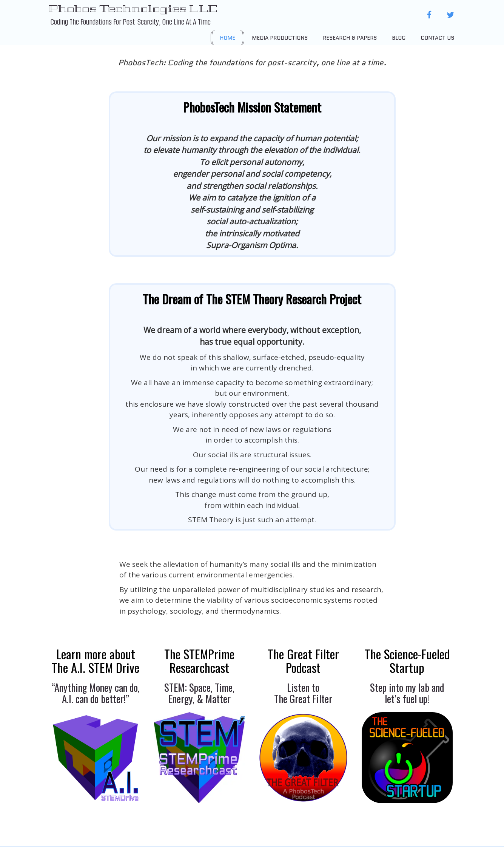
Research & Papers (350, 38)
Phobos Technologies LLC (133, 9)
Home (227, 38)
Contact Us (437, 38)
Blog (399, 38)
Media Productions (280, 38)
